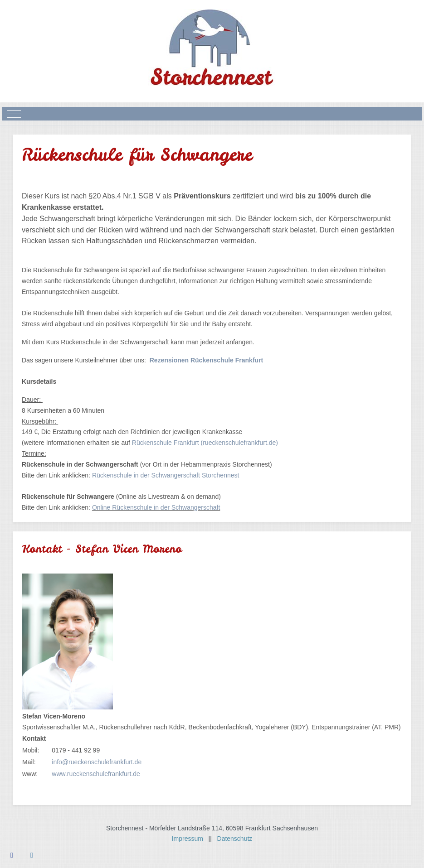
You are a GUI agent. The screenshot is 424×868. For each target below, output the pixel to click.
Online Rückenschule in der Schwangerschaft (156, 507)
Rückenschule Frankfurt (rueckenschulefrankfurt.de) (205, 443)
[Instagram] (32, 855)
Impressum (190, 839)
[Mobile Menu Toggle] (14, 114)
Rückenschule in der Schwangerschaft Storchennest (166, 475)
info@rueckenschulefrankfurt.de (97, 762)
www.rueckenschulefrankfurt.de (96, 774)
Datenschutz (235, 839)
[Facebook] (12, 855)
